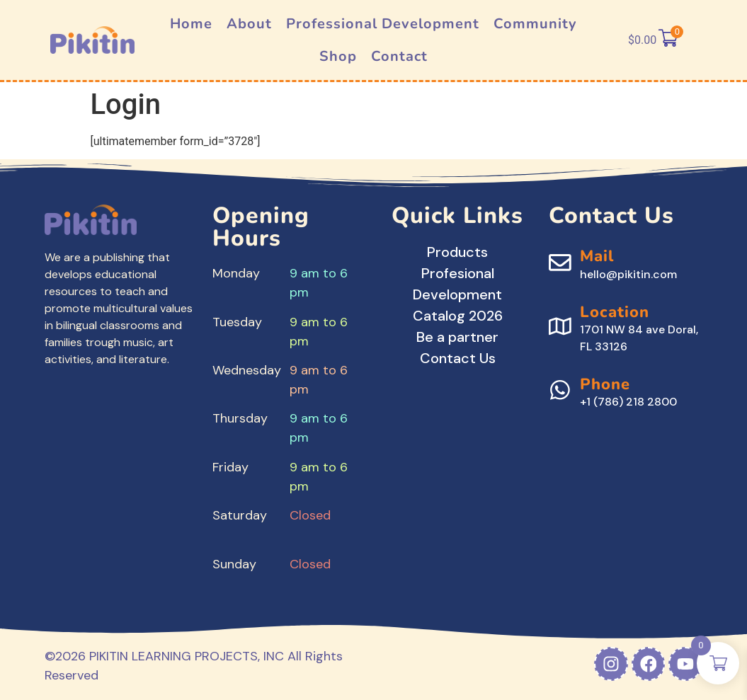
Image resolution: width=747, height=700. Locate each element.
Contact (399, 56)
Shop (338, 56)
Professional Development (383, 24)
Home (191, 24)
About (249, 24)
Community (535, 24)
